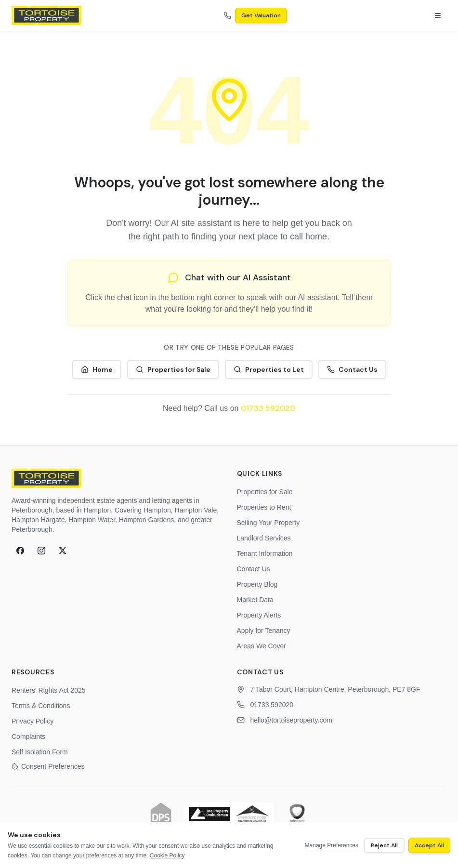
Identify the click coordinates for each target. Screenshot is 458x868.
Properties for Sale (173, 369)
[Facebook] (20, 551)
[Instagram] (41, 551)
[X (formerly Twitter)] (63, 551)
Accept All (429, 845)
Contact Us (352, 369)
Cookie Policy (167, 855)
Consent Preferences (48, 766)
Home (97, 369)
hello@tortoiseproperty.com (291, 720)
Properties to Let (269, 369)
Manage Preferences (332, 845)
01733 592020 (268, 408)
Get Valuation (261, 15)
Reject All (384, 845)
